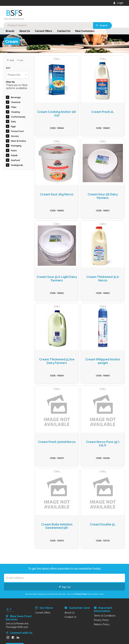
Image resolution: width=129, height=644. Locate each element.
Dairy (13, 122)
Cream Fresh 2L (103, 112)
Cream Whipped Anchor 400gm (103, 361)
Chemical (16, 102)
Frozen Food (17, 131)
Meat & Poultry (18, 141)
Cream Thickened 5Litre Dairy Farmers (57, 361)
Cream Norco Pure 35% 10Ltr (103, 444)
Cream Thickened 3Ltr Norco (103, 279)
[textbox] (51, 13)
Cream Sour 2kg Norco (57, 194)
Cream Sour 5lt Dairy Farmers (103, 196)
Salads (14, 155)
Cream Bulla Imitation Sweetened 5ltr (57, 526)
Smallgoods (17, 165)
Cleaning (15, 112)
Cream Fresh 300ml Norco (57, 442)
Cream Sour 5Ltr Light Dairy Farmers (57, 279)
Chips (14, 107)
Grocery (15, 136)
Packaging (16, 146)
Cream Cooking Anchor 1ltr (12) (57, 114)
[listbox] (17, 75)
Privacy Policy (81, 594)
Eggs (13, 126)
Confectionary (18, 117)
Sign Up (66, 587)
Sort (8, 68)
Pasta (14, 151)
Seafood (15, 160)
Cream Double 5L (103, 524)
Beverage (16, 97)
